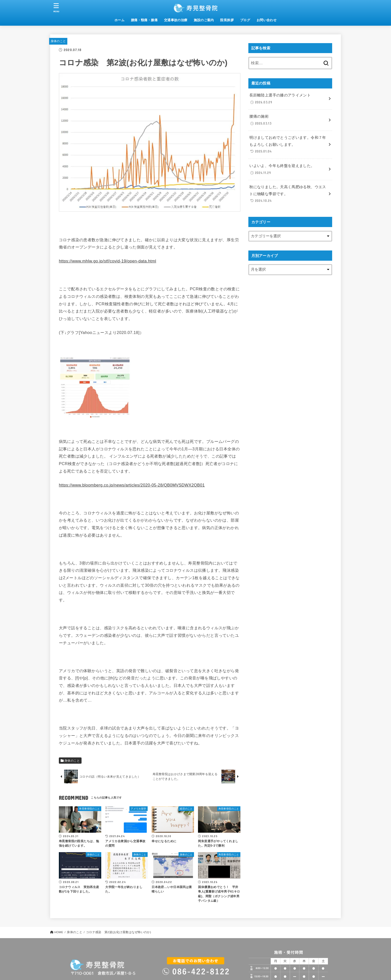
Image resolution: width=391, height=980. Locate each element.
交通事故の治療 (176, 20)
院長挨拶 (227, 20)
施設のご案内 (204, 20)
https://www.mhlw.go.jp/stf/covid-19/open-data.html (107, 261)
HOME (59, 932)
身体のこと (58, 41)
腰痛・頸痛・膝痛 (144, 20)
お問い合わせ (267, 20)
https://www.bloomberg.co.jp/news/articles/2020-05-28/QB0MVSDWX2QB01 (132, 485)
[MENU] (56, 8)
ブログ (245, 20)
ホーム (119, 20)
